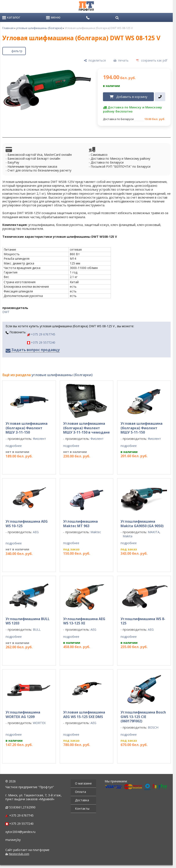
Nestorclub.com (19, 854)
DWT (6, 312)
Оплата (80, 792)
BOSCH (153, 727)
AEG (36, 532)
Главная (8, 28)
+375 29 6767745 (41, 334)
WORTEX (39, 723)
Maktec (96, 532)
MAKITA (154, 532)
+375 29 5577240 (41, 342)
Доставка (82, 800)
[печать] (121, 61)
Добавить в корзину (132, 97)
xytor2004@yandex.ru (20, 832)
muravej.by (13, 840)
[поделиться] (95, 61)
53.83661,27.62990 (22, 807)
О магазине (83, 783)
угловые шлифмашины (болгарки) (39, 28)
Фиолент (39, 439)
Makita (128, 536)
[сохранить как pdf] (152, 61)
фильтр (17, 51)
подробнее (14, 446)
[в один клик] (160, 97)
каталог (11, 17)
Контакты (82, 809)
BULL (37, 629)
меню (53, 17)
